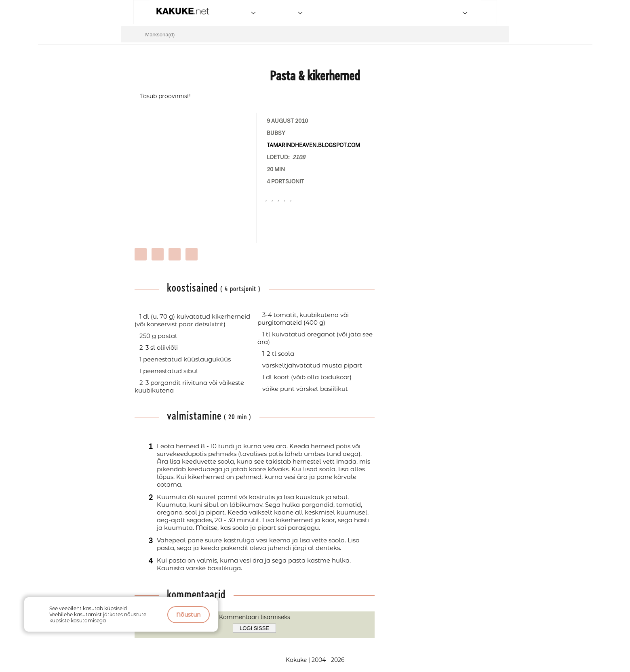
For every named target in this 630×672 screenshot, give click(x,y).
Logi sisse (254, 628)
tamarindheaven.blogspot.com (313, 145)
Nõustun (189, 615)
